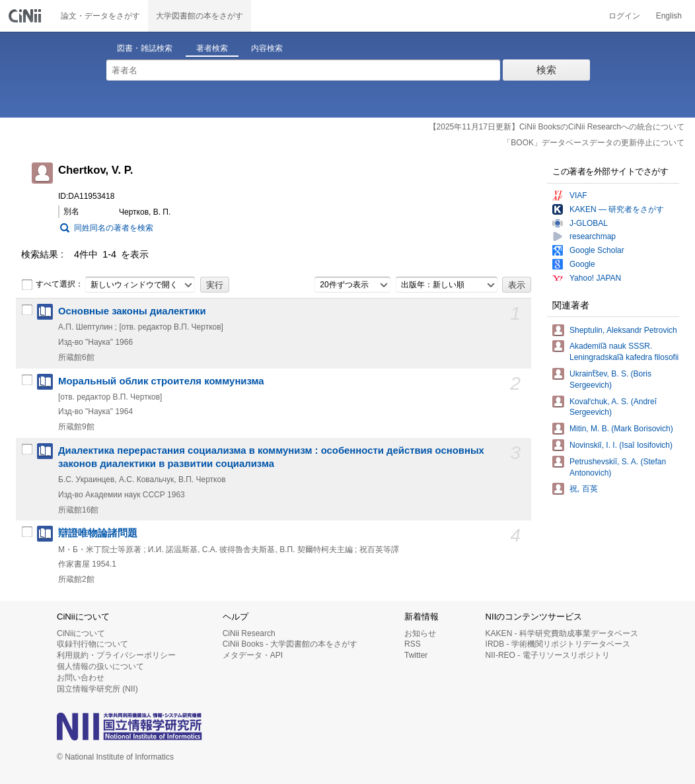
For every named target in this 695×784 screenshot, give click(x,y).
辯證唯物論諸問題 (98, 533)
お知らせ (420, 633)
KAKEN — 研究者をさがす (617, 209)
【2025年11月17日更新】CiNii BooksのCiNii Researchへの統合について (557, 127)
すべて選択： (52, 285)
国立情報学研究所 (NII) (97, 689)
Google (582, 264)
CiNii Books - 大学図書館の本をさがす (290, 644)
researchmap (593, 236)
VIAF (578, 196)
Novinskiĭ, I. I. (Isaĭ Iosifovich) (621, 445)
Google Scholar (597, 250)
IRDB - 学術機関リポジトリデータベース (558, 644)
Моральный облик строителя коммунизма (161, 381)
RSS (413, 644)
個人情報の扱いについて (100, 666)
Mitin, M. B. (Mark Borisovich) (621, 429)
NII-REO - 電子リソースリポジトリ (548, 655)
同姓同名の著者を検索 (114, 228)
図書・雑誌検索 (145, 48)
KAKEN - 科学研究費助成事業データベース (562, 633)
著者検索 (212, 48)
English (669, 16)
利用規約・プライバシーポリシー (116, 655)
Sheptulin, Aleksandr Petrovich (623, 330)
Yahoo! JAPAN (595, 278)
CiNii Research (249, 633)
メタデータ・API (253, 655)
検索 (546, 70)
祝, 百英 (584, 489)
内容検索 (267, 48)
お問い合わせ (81, 678)
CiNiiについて (81, 633)
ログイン (624, 16)
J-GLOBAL (589, 223)
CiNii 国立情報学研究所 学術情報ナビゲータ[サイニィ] (26, 16)
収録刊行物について (92, 644)
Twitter (416, 655)
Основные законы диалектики (132, 311)
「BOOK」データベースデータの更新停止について (594, 143)
